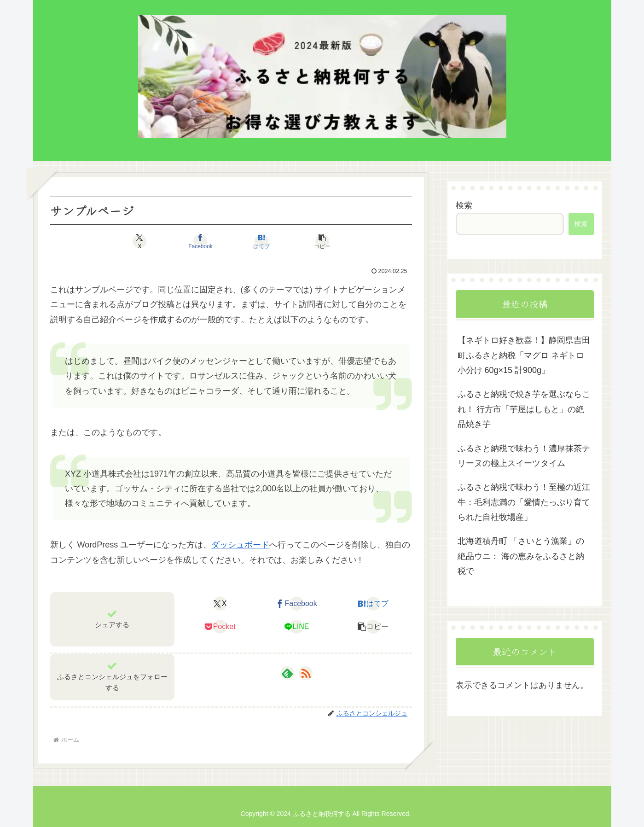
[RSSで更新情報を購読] (306, 673)
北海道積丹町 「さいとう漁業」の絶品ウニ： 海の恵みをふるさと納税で (521, 556)
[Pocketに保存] (220, 627)
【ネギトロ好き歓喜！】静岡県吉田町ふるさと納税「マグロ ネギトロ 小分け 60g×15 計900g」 (524, 355)
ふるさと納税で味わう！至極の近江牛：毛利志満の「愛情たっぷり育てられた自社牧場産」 (524, 502)
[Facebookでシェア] (201, 241)
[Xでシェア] (140, 241)
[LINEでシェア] (297, 627)
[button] (322, 241)
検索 (464, 205)
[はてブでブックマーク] (261, 241)
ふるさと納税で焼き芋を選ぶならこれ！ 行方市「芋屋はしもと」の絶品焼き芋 (524, 409)
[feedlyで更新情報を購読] (287, 673)
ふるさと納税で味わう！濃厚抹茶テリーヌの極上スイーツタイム (524, 456)
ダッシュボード (240, 545)
